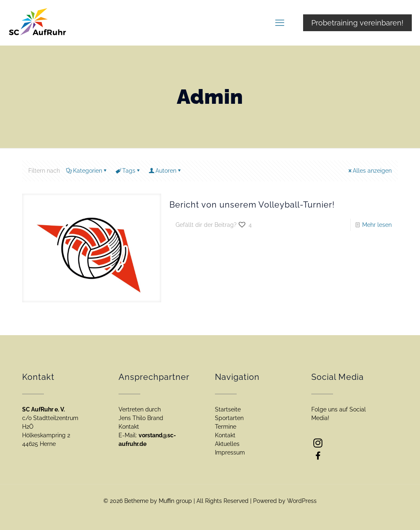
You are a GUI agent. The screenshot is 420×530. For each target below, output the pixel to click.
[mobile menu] (280, 23)
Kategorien (87, 171)
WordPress (302, 501)
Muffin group (175, 501)
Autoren (165, 171)
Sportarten (229, 418)
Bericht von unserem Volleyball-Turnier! (252, 205)
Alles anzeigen (369, 171)
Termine (226, 427)
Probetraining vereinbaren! (357, 23)
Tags (128, 171)
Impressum (230, 452)
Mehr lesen (377, 225)
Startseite (228, 409)
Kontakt (225, 435)
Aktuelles (227, 444)
